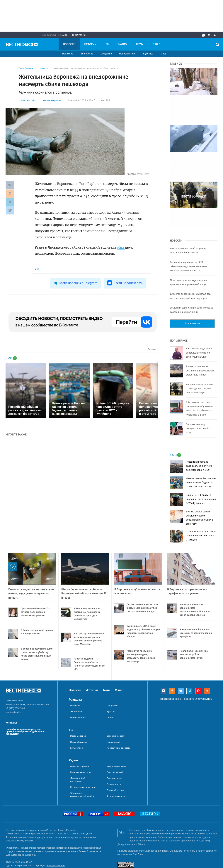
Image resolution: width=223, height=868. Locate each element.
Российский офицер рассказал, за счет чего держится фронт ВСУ (199, 441)
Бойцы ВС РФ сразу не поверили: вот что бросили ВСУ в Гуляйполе (201, 474)
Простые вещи (114, 753)
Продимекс (79, 35)
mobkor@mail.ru (14, 687)
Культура (148, 54)
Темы (140, 44)
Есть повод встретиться (82, 762)
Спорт (164, 54)
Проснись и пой (115, 747)
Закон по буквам (115, 711)
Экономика (87, 54)
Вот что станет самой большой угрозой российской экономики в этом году (199, 493)
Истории (90, 44)
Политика (68, 54)
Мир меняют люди (116, 741)
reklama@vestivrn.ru (17, 854)
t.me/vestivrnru (203, 674)
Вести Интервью (79, 717)
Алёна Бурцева (28, 100)
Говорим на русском (81, 747)
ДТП (37, 269)
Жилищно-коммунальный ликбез (82, 769)
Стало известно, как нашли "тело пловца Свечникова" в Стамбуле (201, 510)
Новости (69, 44)
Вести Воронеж (52, 100)
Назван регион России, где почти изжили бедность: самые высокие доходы (201, 457)
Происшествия (127, 54)
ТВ (107, 44)
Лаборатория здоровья (119, 723)
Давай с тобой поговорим (78, 754)
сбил (121, 247)
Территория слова (116, 771)
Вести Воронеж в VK (125, 283)
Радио (122, 44)
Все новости (192, 298)
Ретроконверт (114, 759)
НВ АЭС (63, 35)
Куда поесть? (114, 717)
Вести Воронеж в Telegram (76, 283)
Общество (106, 54)
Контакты (11, 697)
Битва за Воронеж (80, 741)
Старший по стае (116, 765)
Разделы (75, 674)
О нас (156, 44)
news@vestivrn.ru (56, 840)
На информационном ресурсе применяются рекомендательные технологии (25, 706)
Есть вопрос (76, 723)
